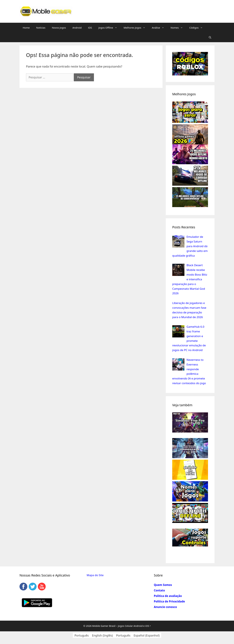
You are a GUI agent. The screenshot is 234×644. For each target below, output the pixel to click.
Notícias (41, 28)
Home (26, 28)
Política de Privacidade (169, 601)
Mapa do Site (95, 575)
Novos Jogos (59, 28)
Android (77, 28)
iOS (90, 28)
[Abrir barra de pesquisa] (210, 37)
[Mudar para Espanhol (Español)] (147, 635)
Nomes (178, 28)
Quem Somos (163, 585)
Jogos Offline (109, 28)
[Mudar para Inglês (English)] (102, 635)
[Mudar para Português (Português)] (82, 635)
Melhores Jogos (136, 28)
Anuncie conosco (165, 607)
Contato (159, 590)
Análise (160, 28)
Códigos (198, 28)
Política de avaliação (168, 596)
